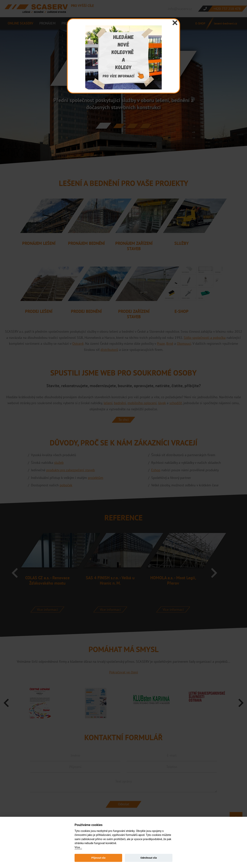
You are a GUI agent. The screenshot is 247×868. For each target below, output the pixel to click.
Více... (78, 847)
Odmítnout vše (149, 858)
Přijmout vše (98, 858)
